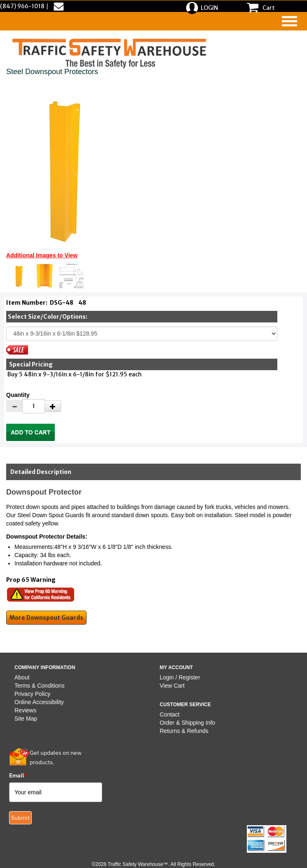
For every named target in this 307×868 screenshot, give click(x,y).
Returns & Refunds (184, 731)
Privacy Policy (32, 694)
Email (18, 775)
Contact (170, 714)
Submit (20, 818)
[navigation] (289, 21)
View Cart (172, 686)
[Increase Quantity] (53, 406)
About (22, 677)
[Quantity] (34, 406)
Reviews (25, 710)
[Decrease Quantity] (14, 406)
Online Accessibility (39, 702)
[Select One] (142, 334)
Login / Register (180, 677)
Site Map (26, 719)
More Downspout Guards (46, 618)
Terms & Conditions (39, 686)
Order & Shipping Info (188, 723)
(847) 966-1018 (22, 6)
